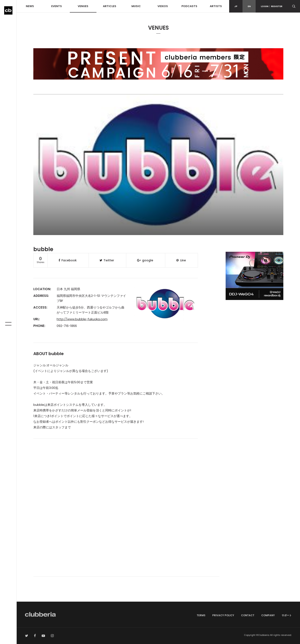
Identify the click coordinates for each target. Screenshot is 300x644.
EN (249, 6)
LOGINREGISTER (272, 6)
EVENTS (57, 6)
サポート (287, 615)
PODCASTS (189, 6)
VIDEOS (163, 6)
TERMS (201, 615)
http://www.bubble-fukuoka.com (82, 319)
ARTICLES (110, 6)
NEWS (30, 6)
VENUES (83, 6)
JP (236, 6)
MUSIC (136, 6)
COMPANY (268, 615)
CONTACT (248, 615)
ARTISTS (216, 6)
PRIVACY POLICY (223, 615)
